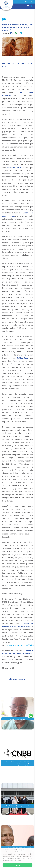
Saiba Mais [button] (17, 861)
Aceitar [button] (18, 865)
